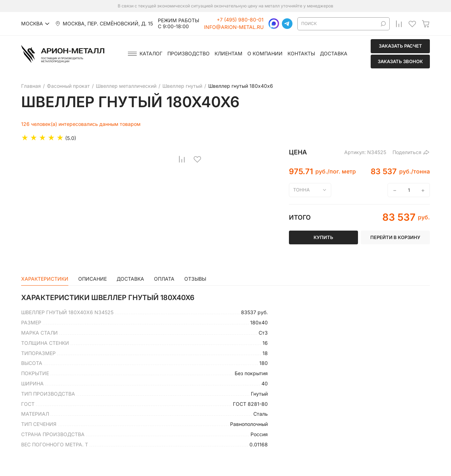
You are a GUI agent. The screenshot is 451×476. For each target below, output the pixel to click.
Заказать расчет (400, 46)
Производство (189, 54)
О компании (265, 54)
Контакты (301, 54)
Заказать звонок (400, 61)
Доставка (334, 54)
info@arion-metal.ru (234, 27)
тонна (301, 190)
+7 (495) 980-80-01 (240, 20)
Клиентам (228, 54)
